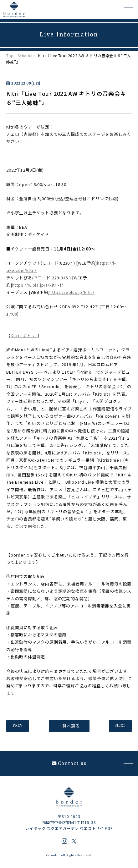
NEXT (120, 726)
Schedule (26, 55)
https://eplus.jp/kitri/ (72, 292)
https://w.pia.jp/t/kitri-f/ (38, 285)
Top (10, 55)
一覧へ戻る (69, 726)
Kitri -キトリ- (24, 335)
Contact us (69, 764)
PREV (18, 726)
